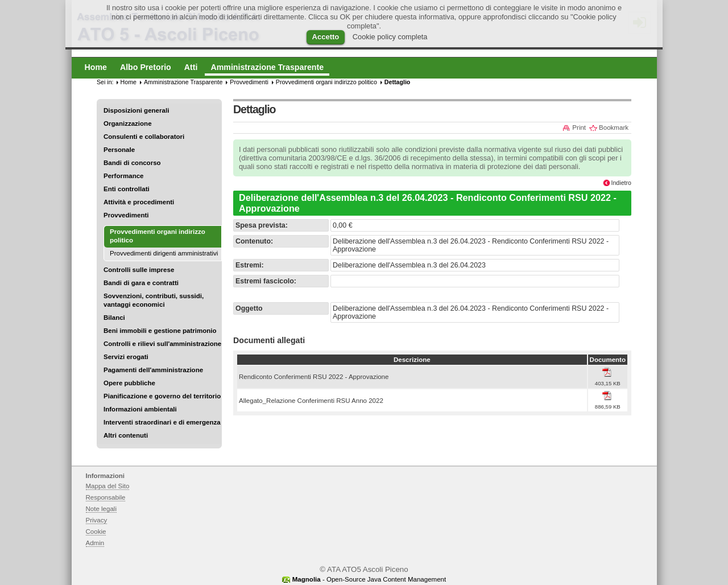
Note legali (102, 509)
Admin (95, 543)
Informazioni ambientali (140, 409)
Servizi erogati (126, 357)
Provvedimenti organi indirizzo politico (326, 82)
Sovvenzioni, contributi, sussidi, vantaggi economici (154, 300)
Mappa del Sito (108, 486)
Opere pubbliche (129, 383)
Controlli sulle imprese (139, 270)
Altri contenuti (126, 435)
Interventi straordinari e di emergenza (162, 422)
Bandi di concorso (132, 163)
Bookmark (614, 127)
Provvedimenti (126, 215)
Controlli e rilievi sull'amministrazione (162, 344)
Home (129, 82)
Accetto (326, 37)
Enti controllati (127, 189)
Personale (119, 150)
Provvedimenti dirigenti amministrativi (164, 253)
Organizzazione (128, 123)
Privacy (97, 520)
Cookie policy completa (390, 37)
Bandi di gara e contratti (141, 283)
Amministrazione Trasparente (183, 82)
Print (579, 127)
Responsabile (106, 497)
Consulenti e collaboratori (144, 137)
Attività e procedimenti (139, 202)
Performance (124, 176)
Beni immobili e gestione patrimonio (160, 331)
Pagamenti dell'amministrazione (153, 370)
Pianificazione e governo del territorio (162, 396)
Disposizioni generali (136, 110)
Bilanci (114, 318)
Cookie (96, 532)
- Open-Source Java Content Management (369, 579)
